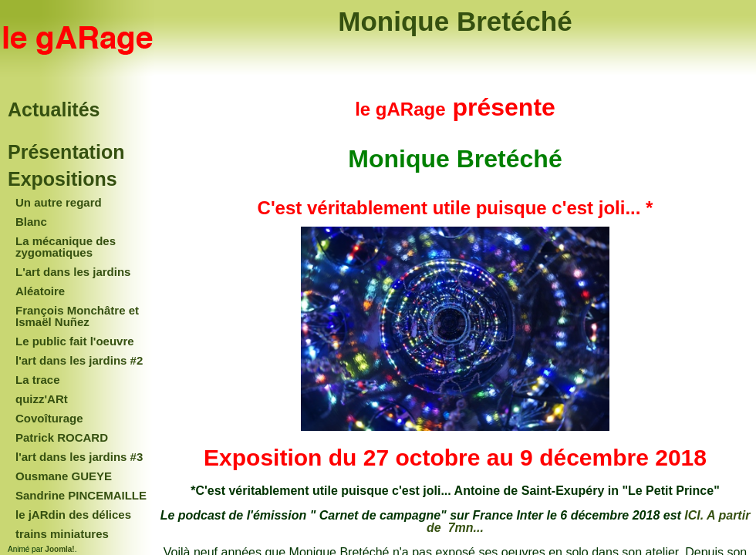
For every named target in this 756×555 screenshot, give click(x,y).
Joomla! (59, 549)
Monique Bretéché (455, 21)
